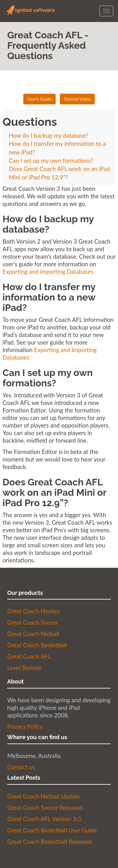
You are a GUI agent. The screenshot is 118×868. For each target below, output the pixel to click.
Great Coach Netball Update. (44, 796)
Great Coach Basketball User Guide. (53, 830)
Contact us (21, 767)
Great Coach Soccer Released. (45, 808)
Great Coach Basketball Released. (50, 842)
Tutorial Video (77, 99)
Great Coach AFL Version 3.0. (45, 819)
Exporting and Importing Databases (48, 272)
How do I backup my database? (49, 135)
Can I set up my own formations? (51, 161)
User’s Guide (39, 99)
